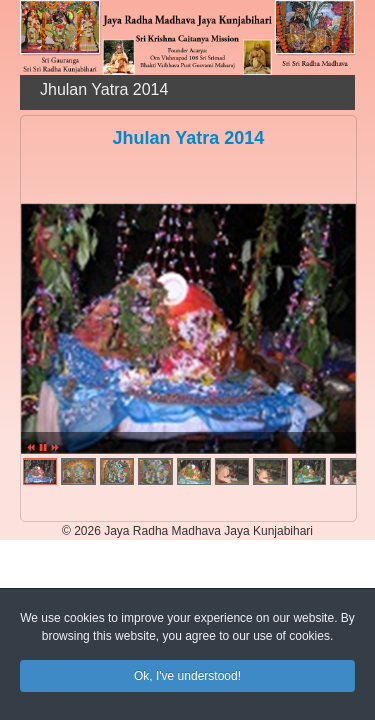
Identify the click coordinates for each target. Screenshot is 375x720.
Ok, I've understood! (187, 678)
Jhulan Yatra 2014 (189, 138)
